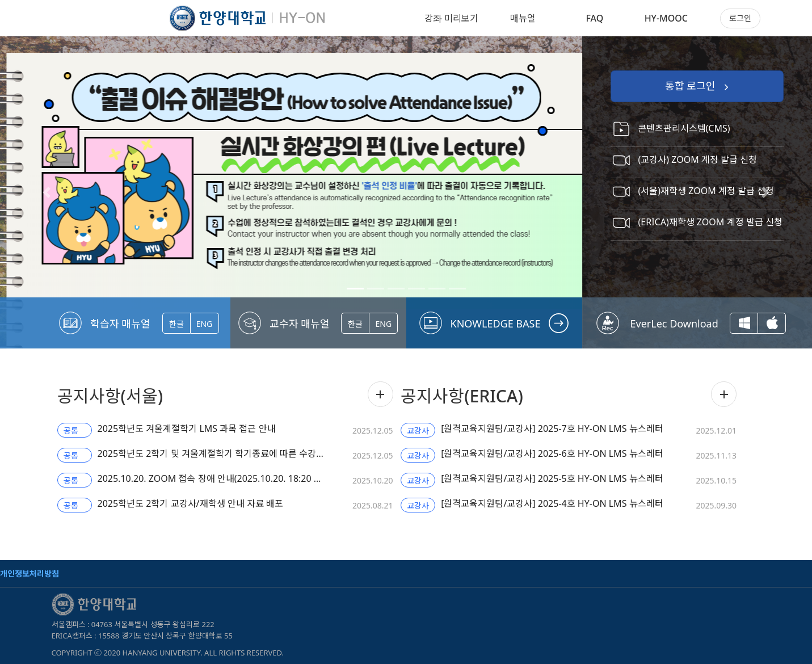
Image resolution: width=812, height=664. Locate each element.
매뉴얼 (523, 18)
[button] (47, 192)
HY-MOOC (666, 18)
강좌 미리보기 (451, 18)
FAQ (594, 18)
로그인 (740, 18)
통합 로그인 (698, 87)
